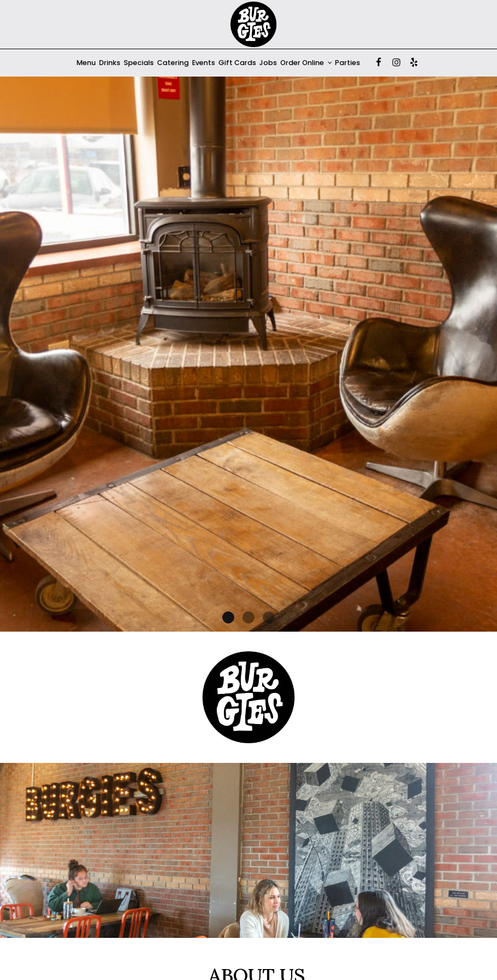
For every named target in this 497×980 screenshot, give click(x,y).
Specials (139, 63)
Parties (348, 63)
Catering (173, 63)
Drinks (110, 63)
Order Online (306, 63)
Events (204, 63)
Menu (86, 63)
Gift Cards (237, 63)
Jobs (268, 63)
